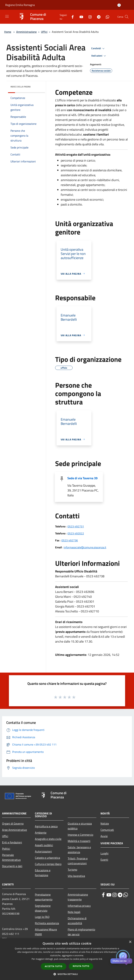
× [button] (130, 942)
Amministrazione (26, 32)
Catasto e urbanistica (47, 858)
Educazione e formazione (43, 873)
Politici (6, 849)
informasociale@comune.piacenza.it (85, 547)
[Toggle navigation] (7, 16)
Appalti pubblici (44, 845)
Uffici (44, 32)
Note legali (74, 912)
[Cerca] (127, 17)
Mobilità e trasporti (79, 841)
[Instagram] (89, 17)
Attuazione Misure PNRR (46, 932)
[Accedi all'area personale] (119, 5)
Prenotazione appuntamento (44, 897)
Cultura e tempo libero (48, 864)
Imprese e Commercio (80, 835)
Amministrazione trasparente (78, 897)
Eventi (104, 860)
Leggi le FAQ (42, 917)
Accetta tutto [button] (54, 966)
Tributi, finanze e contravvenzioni (78, 861)
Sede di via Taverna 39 (82, 478)
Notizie (105, 824)
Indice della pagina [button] (21, 87)
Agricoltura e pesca (46, 826)
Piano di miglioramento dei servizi (81, 932)
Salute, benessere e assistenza (79, 850)
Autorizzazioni (43, 851)
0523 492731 (76, 526)
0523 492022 (76, 533)
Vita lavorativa (76, 876)
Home (8, 32)
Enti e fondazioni (12, 842)
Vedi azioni (99, 56)
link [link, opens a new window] (101, 959)
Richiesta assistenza (47, 923)
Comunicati (107, 830)
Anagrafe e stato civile (48, 839)
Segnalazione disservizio (43, 908)
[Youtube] (80, 17)
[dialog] (67, 959)
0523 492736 (70, 540)
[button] (67, 974)
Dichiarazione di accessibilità (77, 921)
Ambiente (41, 833)
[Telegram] (97, 17)
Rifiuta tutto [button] (81, 966)
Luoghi (105, 853)
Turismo (72, 870)
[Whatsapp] (106, 17)
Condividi (98, 49)
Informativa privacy (79, 906)
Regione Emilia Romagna (20, 5)
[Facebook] (71, 17)
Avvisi (104, 836)
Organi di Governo (13, 824)
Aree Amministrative (14, 830)
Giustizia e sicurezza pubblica (80, 826)
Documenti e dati (12, 866)
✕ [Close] (129, 961)
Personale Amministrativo (11, 857)
